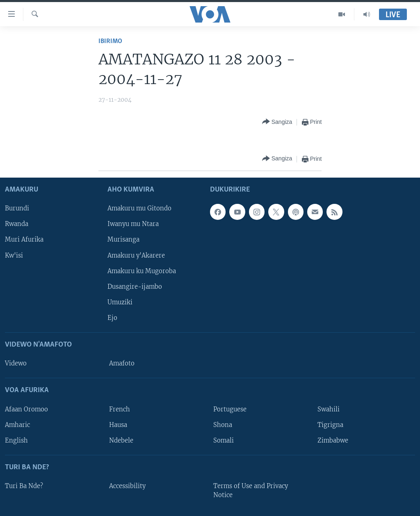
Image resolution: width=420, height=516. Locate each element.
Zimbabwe (333, 440)
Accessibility (127, 486)
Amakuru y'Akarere (136, 255)
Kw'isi (14, 255)
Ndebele (121, 440)
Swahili (329, 409)
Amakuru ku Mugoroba (142, 271)
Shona (223, 425)
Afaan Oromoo (26, 409)
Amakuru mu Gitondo (139, 208)
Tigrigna (330, 425)
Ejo (112, 318)
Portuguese (230, 409)
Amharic (17, 425)
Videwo (16, 363)
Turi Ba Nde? (24, 486)
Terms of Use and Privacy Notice (251, 491)
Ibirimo (110, 41)
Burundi (17, 208)
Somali (224, 440)
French (120, 409)
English (16, 440)
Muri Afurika (24, 240)
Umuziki (120, 302)
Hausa (118, 425)
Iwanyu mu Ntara (133, 224)
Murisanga (123, 240)
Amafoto (122, 363)
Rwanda (17, 224)
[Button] (277, 122)
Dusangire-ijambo (135, 286)
